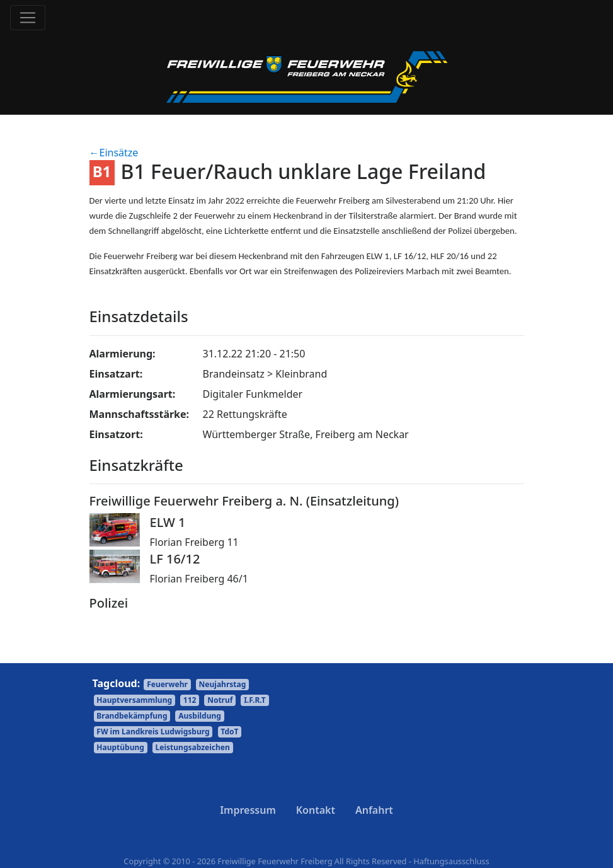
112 (190, 700)
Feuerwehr (167, 684)
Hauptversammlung (134, 700)
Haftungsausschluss (451, 861)
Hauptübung (120, 747)
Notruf (220, 700)
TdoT (229, 732)
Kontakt (316, 810)
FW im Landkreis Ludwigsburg (153, 732)
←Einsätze (114, 153)
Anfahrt (374, 810)
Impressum (248, 810)
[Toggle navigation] (28, 18)
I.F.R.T (255, 700)
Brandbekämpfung (132, 716)
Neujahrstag (223, 684)
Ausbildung (200, 716)
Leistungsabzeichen (193, 747)
